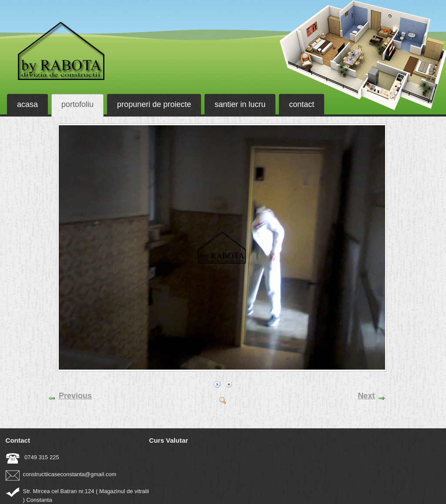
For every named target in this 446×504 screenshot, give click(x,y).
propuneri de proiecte (154, 104)
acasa (27, 104)
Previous (75, 396)
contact (302, 104)
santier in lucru (240, 104)
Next (366, 396)
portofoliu (77, 104)
